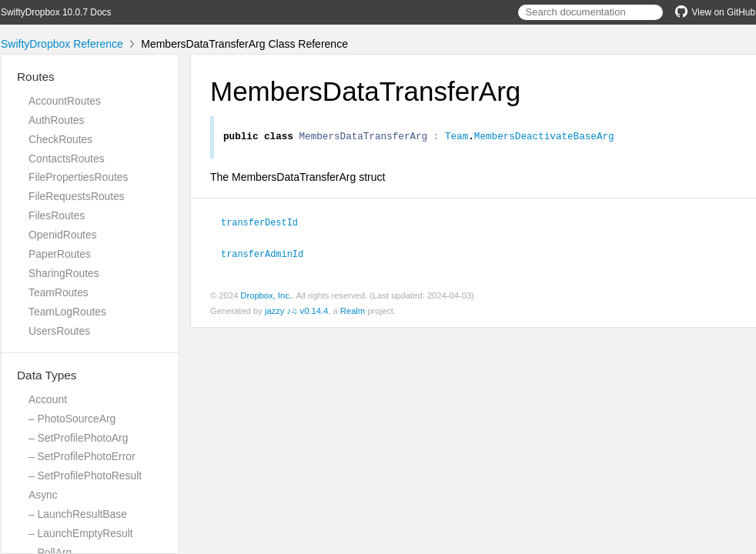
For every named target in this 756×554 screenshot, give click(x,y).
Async (43, 495)
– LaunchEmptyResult (81, 533)
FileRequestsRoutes (77, 196)
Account (48, 399)
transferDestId (266, 224)
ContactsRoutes (67, 159)
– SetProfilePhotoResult (85, 476)
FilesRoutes (57, 215)
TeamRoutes (59, 292)
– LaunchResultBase (78, 514)
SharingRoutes (64, 273)
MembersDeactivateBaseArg (544, 138)
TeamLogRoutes (67, 312)
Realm (353, 312)
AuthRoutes (56, 120)
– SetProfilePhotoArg (78, 438)
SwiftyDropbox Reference (62, 44)
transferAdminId (269, 255)
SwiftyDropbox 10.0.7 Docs (56, 12)
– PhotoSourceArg (72, 419)
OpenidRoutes (63, 235)
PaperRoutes (60, 254)
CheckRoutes (60, 139)
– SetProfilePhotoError (82, 456)
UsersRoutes (59, 331)
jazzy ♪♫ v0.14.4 (296, 312)
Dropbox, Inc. (266, 296)
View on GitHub (715, 12)
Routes (36, 77)
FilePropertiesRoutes (78, 177)
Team (457, 138)
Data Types (47, 375)
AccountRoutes (65, 101)
